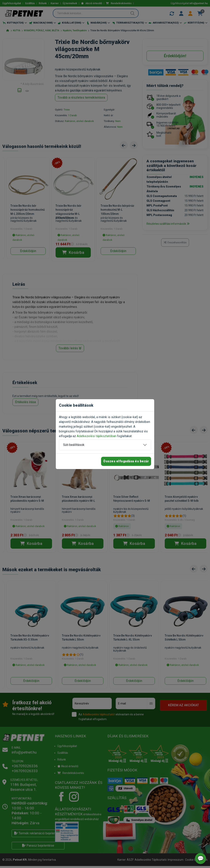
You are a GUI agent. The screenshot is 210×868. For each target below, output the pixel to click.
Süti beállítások (74, 445)
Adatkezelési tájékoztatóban (96, 436)
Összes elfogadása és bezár (126, 461)
